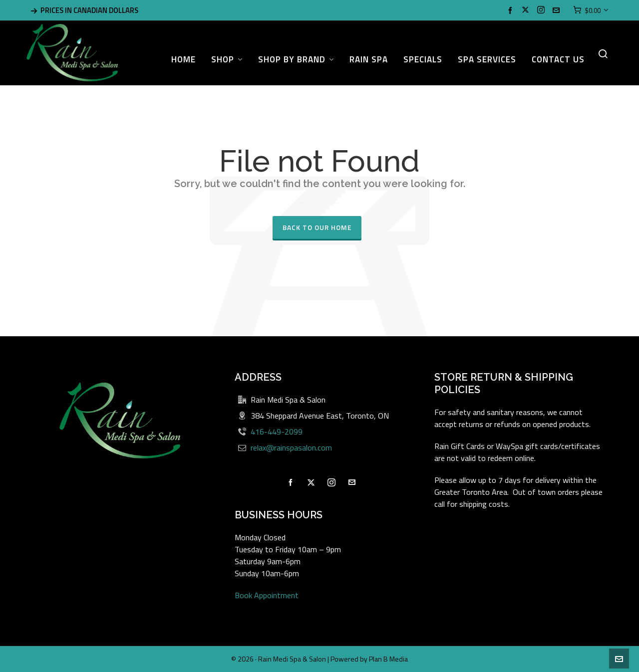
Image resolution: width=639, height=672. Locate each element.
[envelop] (558, 10)
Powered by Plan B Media (369, 659)
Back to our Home (317, 227)
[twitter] (527, 10)
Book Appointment (267, 595)
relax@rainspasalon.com (291, 448)
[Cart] (591, 10)
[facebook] (512, 10)
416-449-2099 (277, 432)
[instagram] (542, 10)
